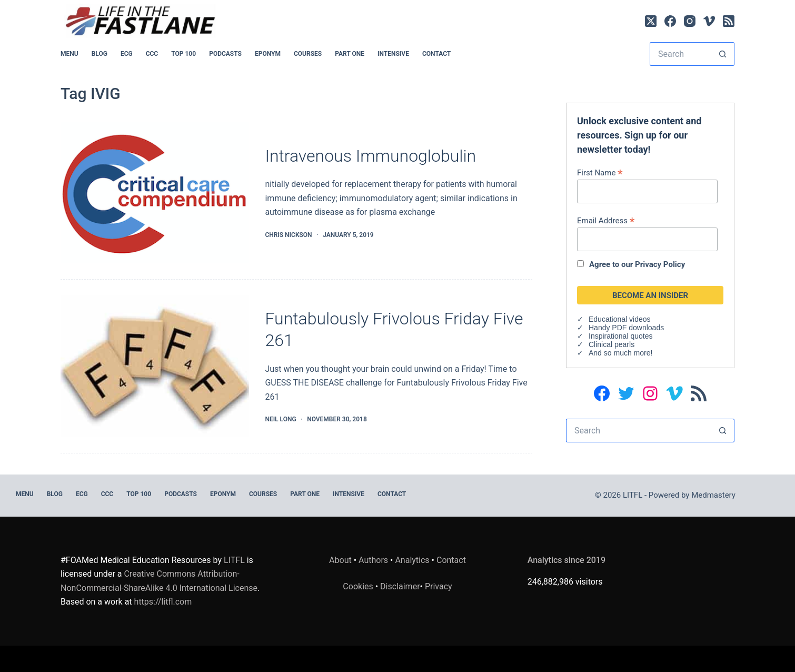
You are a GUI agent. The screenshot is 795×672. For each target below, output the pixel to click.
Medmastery (713, 495)
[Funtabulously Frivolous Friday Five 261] (155, 366)
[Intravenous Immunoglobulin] (155, 193)
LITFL (234, 560)
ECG (127, 54)
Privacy (439, 586)
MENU (69, 54)
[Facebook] (670, 21)
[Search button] (723, 54)
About (340, 560)
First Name (600, 172)
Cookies (359, 586)
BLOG (100, 54)
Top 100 (183, 54)
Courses (308, 54)
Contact (436, 54)
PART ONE (350, 54)
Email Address (606, 220)
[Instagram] (690, 21)
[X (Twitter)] (651, 21)
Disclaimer (400, 586)
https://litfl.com (163, 602)
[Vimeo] (709, 21)
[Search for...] (680, 54)
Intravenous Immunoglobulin (370, 156)
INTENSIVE (393, 54)
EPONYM (268, 54)
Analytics (412, 560)
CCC (152, 54)
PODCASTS (225, 54)
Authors (373, 560)
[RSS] (729, 21)
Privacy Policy (660, 264)
